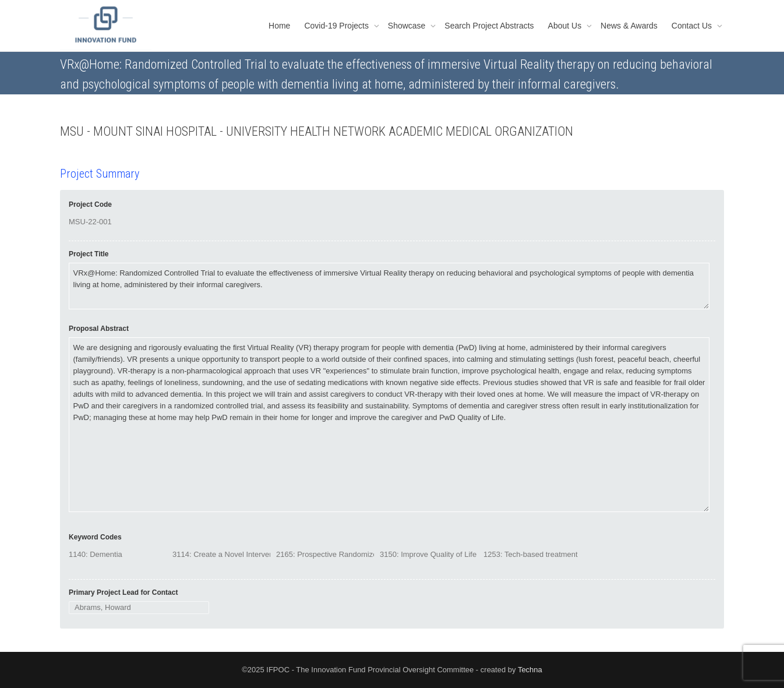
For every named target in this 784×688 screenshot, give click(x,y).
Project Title (89, 254)
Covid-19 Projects (337, 26)
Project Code (90, 204)
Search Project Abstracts (489, 26)
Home (279, 26)
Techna (530, 670)
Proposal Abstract (99, 329)
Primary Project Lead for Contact (123, 592)
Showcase (408, 26)
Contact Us (693, 26)
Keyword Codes (95, 537)
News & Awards (629, 26)
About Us (566, 26)
